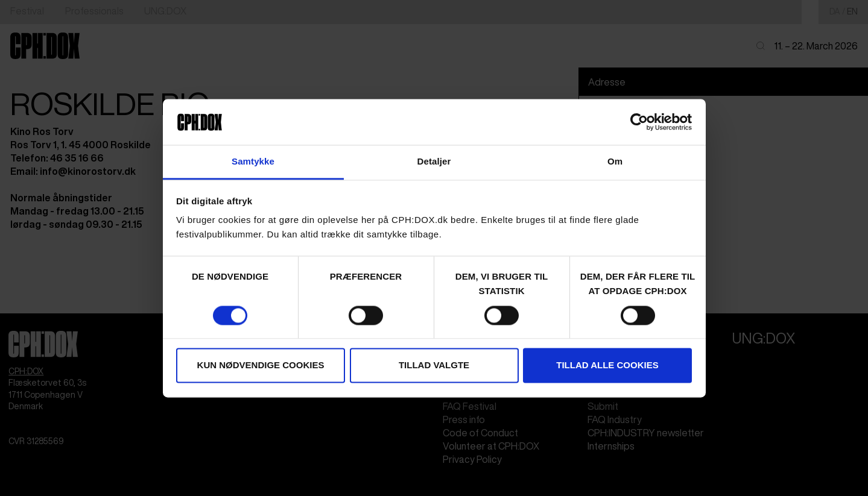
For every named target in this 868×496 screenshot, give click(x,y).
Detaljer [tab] (434, 162)
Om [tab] (615, 162)
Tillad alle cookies (607, 366)
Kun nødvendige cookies (261, 366)
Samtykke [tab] (253, 162)
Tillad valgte (434, 366)
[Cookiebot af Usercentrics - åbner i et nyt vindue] (639, 122)
